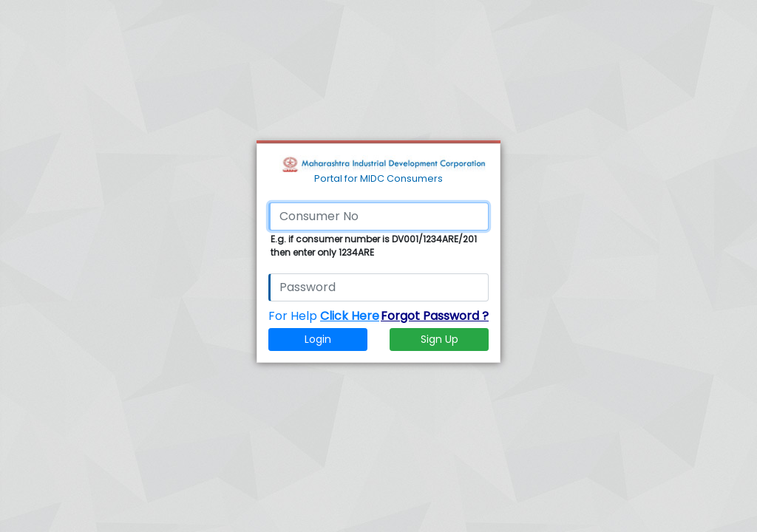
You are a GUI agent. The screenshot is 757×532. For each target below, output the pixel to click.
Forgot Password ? (435, 316)
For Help (324, 316)
